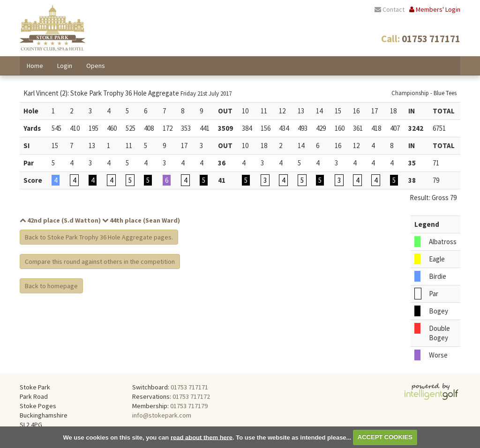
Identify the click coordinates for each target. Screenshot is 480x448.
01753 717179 (189, 406)
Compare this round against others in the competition (100, 261)
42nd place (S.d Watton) (60, 220)
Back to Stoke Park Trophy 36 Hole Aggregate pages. (99, 237)
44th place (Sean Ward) (141, 220)
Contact (390, 9)
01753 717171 (189, 387)
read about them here (202, 437)
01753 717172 (191, 396)
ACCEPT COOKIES (385, 437)
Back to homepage (51, 286)
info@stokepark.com (162, 415)
